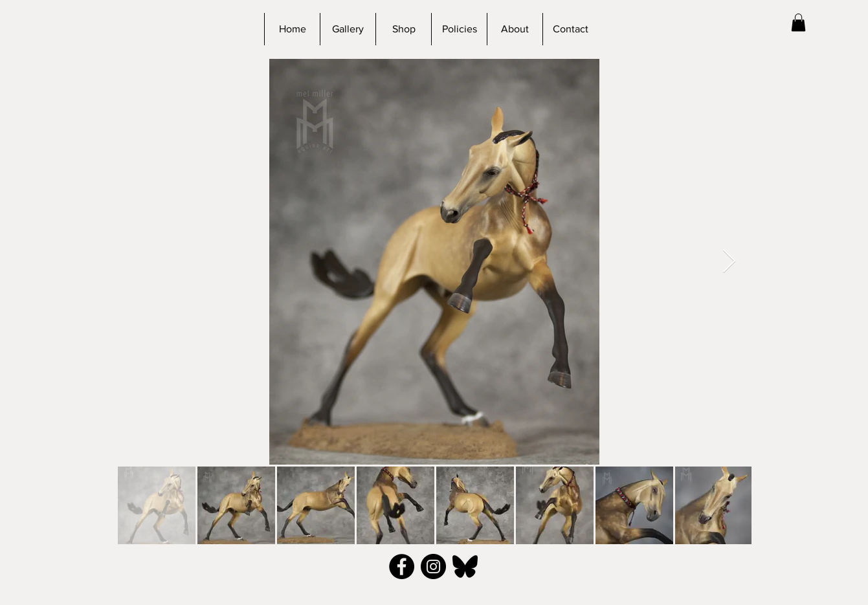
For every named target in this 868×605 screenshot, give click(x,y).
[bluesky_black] (465, 566)
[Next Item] (729, 262)
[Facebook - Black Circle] (402, 566)
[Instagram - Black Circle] (433, 566)
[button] (798, 22)
